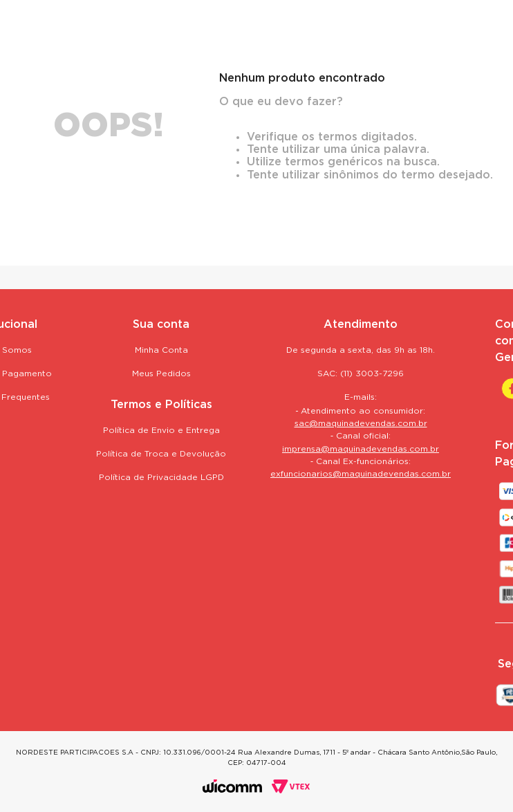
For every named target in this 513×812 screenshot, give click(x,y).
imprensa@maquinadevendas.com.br (361, 449)
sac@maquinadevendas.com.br (361, 424)
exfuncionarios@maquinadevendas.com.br (361, 474)
